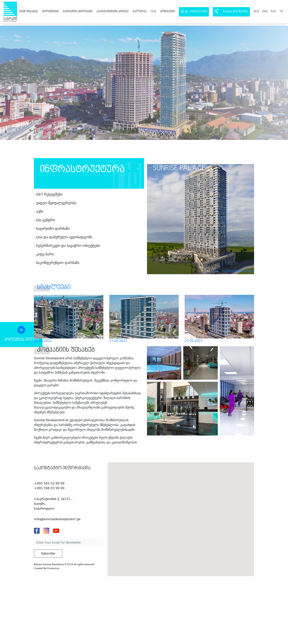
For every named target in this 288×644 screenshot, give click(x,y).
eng (265, 12)
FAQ (153, 12)
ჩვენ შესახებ (29, 12)
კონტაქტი (168, 12)
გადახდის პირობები (78, 12)
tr (281, 12)
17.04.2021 (118, 341)
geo (256, 12)
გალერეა (140, 12)
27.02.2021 (194, 341)
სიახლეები (54, 288)
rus (274, 12)
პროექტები (50, 12)
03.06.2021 (43, 341)
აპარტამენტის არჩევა (113, 12)
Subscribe (48, 553)
